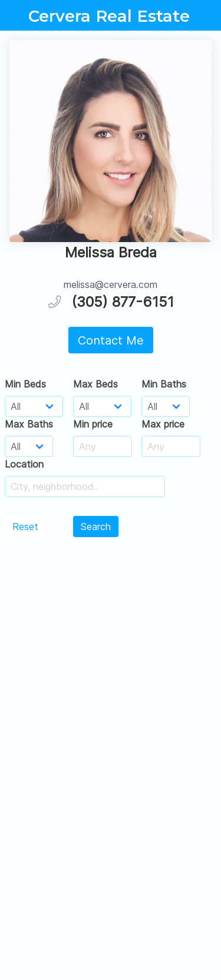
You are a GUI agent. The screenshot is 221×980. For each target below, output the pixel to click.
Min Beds (25, 384)
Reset (25, 527)
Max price (163, 424)
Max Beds (95, 384)
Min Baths (164, 384)
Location (24, 464)
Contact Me (111, 340)
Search (96, 527)
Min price (93, 424)
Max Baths (29, 424)
